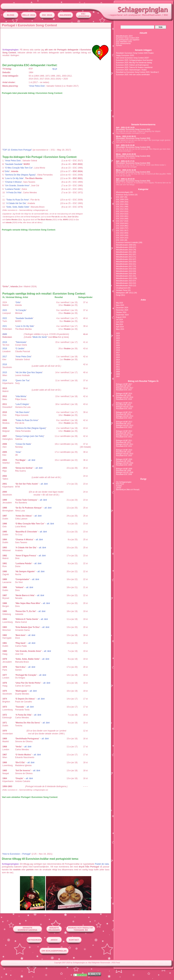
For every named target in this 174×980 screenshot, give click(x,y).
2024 (118, 336)
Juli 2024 (119, 320)
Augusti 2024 (121, 317)
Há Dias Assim (23, 412)
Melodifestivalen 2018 (124, 269)
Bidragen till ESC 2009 (125, 463)
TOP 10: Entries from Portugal (17, 150)
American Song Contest (125, 195)
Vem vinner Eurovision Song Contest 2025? (132, 58)
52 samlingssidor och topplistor (128, 40)
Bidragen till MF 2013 (124, 422)
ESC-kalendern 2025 (124, 42)
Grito (7, 171)
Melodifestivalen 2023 (124, 281)
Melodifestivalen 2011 (124, 252)
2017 (5, 357)
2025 (118, 333)
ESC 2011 (120, 207)
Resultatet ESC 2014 (124, 418)
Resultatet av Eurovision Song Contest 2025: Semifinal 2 (137, 72)
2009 (118, 372)
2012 (118, 365)
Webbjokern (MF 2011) (125, 293)
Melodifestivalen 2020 (124, 274)
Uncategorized (121, 288)
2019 (5, 342)
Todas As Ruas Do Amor (18, 200)
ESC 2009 (120, 202)
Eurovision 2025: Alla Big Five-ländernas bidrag (134, 63)
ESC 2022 (120, 233)
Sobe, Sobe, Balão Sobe (18, 207)
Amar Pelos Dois (37, 86)
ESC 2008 (120, 199)
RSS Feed (120, 484)
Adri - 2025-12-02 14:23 (125, 128)
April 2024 (120, 327)
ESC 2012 (120, 209)
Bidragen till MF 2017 (124, 384)
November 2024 (122, 310)
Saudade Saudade (14, 164)
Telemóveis (21, 342)
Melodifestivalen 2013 (124, 257)
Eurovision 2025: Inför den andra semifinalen (133, 75)
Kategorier (143, 189)
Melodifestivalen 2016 (124, 264)
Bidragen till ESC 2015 (125, 407)
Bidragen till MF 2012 (124, 431)
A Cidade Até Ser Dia (16, 203)
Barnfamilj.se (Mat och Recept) (128, 490)
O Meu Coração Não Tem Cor (19, 168)
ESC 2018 (120, 223)
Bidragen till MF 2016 (124, 394)
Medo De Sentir (40, 337)
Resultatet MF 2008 (123, 471)
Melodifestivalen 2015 (124, 262)
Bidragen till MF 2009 (124, 459)
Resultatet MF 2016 (123, 395)
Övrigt (118, 295)
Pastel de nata (102, 864)
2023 (5, 310)
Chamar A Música (13, 182)
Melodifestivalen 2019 (124, 271)
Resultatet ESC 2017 (124, 390)
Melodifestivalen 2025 (124, 286)
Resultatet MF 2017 (123, 386)
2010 (118, 369)
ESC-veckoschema (123, 43)
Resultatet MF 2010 (123, 452)
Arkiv (143, 300)
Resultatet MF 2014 (123, 414)
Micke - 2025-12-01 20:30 (126, 154)
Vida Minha (21, 396)
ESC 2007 (120, 197)
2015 (5, 372)
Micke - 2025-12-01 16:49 (126, 170)
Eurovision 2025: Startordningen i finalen (131, 70)
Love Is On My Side (14, 178)
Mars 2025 (120, 305)
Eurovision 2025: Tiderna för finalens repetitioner (134, 67)
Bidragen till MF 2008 (124, 469)
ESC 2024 (120, 238)
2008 (118, 374)
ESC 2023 (120, 235)
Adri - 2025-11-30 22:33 (125, 179)
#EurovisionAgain (123, 192)
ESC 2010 (120, 204)
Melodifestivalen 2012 (124, 254)
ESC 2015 (120, 216)
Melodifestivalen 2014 (124, 259)
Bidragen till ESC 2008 (125, 472)
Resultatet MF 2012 (123, 433)
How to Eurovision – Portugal (16, 854)
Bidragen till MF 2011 (124, 441)
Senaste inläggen (143, 50)
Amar (18, 452)
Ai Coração (21, 310)
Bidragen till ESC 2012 (125, 435)
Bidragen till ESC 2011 (125, 444)
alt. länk (32, 460)
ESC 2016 (120, 219)
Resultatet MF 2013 (123, 424)
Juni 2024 (120, 322)
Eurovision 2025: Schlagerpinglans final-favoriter (134, 60)
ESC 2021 (120, 231)
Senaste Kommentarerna (143, 125)
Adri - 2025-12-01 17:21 (125, 161)
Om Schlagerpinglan (124, 482)
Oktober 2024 (121, 312)
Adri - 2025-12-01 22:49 (125, 145)
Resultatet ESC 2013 (124, 427)
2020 (5, 334)
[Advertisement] (56, 37)
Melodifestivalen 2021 (124, 276)
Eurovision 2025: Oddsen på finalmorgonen (132, 65)
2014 (5, 380)
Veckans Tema (122, 290)
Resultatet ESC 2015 (124, 409)
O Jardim (20, 349)
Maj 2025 (119, 303)
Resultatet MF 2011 (123, 442)
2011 (118, 367)
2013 (118, 362)
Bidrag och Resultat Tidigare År (143, 381)
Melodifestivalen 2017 (124, 266)
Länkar (119, 488)
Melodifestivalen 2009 (124, 247)
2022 (5, 318)
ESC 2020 (120, 228)
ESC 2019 (120, 226)
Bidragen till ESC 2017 (125, 388)
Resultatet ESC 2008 (124, 474)
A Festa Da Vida (14, 193)
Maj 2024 (119, 324)
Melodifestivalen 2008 (124, 245)
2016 (5, 364)
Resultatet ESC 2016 (124, 399)
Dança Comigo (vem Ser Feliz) (30, 436)
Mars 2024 (120, 329)
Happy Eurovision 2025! (125, 55)
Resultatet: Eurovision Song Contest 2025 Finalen (135, 53)
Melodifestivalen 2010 (124, 250)
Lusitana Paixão (13, 189)
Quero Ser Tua (23, 380)
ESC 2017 (120, 221)
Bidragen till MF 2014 (124, 412)
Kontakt (119, 486)
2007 (118, 376)
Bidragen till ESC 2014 (125, 416)
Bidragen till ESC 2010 (125, 454)
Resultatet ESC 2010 (124, 456)
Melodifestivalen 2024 (124, 36)
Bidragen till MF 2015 (124, 403)
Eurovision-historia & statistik (127, 243)
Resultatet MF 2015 (123, 405)
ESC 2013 (120, 211)
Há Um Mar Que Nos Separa (29, 372)
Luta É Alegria (22, 404)
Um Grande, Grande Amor (17, 186)
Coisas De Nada (23, 444)
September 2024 (122, 315)
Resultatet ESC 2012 (124, 437)
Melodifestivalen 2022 (124, 278)
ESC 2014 (120, 214)
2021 (5, 326)
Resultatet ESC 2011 (124, 446)
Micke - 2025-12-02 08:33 (126, 136)
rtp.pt (55, 69)
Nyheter (119, 45)
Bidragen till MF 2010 (124, 450)
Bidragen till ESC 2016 (125, 397)
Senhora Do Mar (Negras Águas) (20, 175)
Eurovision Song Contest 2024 (128, 38)
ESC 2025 (120, 240)
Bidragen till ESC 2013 (125, 426)
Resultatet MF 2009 (123, 461)
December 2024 (122, 308)
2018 (5, 349)
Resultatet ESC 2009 (124, 465)
